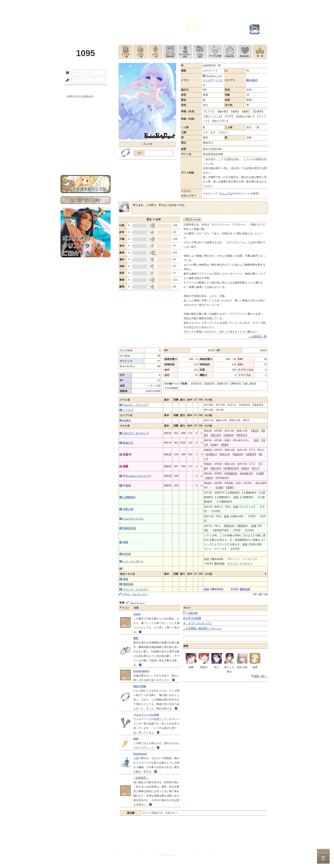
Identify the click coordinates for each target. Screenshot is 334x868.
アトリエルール (86, 143)
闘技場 (258, 5)
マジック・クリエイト (136, 589)
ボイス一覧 (155, 52)
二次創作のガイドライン (185, 849)
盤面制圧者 (130, 528)
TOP (76, 5)
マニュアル (226, 194)
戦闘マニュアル (86, 148)
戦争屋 (127, 554)
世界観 (86, 116)
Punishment (140, 754)
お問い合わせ (86, 162)
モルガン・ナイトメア (136, 405)
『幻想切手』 (141, 778)
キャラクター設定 (185, 52)
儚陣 (126, 542)
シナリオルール (86, 137)
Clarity (137, 614)
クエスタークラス (133, 519)
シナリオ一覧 (126, 52)
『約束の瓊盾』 (193, 24)
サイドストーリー (86, 123)
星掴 (127, 485)
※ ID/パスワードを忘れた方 (80, 96)
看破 (126, 579)
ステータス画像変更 (170, 52)
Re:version (222, 849)
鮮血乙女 (128, 443)
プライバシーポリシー (130, 849)
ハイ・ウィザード (133, 561)
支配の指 (128, 509)
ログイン (75, 89)
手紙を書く (230, 52)
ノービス (128, 410)
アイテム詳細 (215, 52)
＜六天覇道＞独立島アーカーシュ (202, 628)
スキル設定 (200, 52)
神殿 (107, 5)
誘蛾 (126, 466)
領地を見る (260, 52)
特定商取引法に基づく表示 (157, 849)
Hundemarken (141, 671)
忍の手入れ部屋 (192, 618)
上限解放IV (129, 497)
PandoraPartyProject (86, 23)
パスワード (66, 80)
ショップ (227, 5)
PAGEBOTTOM (323, 856)
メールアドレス (66, 73)
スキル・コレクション (135, 594)
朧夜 (136, 638)
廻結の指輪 (140, 686)
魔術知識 (128, 584)
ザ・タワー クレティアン (198, 623)
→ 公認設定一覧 (257, 336)
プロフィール (192, 220)
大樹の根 (193, 613)
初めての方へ (86, 154)
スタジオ (197, 5)
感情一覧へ (260, 676)
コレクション (137, 603)
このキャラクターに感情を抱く (245, 52)
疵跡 (136, 739)
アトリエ (167, 5)
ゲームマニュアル (86, 131)
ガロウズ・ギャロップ (136, 433)
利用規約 (111, 849)
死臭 (126, 454)
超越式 (254, 80)
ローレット (137, 5)
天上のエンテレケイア (137, 476)
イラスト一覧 (140, 52)
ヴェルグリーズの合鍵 (146, 715)
